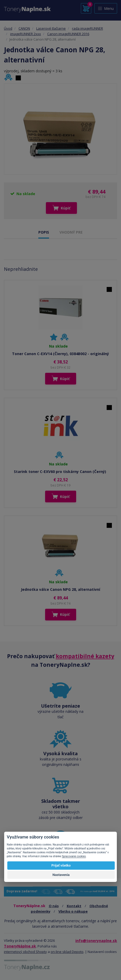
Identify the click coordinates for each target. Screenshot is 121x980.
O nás (54, 906)
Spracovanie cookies (74, 856)
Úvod (8, 28)
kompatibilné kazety (85, 656)
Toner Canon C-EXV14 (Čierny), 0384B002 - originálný (60, 354)
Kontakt (74, 906)
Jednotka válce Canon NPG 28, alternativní (60, 589)
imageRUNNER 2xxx (26, 34)
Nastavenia (61, 875)
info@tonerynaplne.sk (96, 941)
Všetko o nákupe (73, 911)
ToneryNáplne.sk (20, 946)
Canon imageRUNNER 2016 (68, 34)
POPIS (44, 232)
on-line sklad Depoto (67, 952)
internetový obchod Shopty (25, 952)
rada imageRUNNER (87, 28)
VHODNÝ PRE (71, 232)
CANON (24, 28)
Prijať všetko (61, 865)
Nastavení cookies (102, 952)
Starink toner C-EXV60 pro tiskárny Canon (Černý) (60, 472)
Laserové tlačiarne (51, 28)
